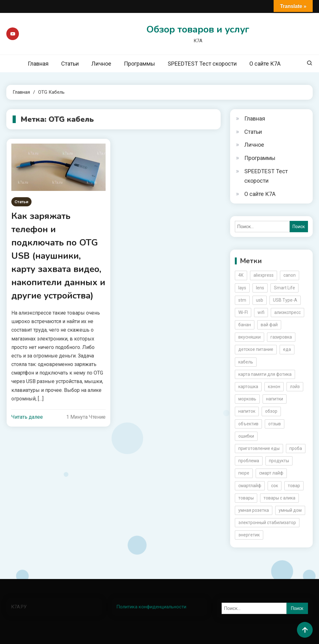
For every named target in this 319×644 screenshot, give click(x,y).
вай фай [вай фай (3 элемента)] (269, 325)
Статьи (70, 64)
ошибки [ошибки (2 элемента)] (246, 436)
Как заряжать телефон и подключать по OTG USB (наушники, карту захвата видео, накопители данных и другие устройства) (58, 256)
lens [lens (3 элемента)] (260, 288)
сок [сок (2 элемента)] (275, 486)
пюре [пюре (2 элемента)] (244, 473)
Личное (101, 64)
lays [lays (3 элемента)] (242, 288)
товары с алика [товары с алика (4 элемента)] (279, 498)
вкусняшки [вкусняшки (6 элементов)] (249, 337)
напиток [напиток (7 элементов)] (247, 411)
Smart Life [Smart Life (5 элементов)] (284, 288)
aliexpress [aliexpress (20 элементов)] (264, 275)
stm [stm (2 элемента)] (242, 300)
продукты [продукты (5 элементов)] (279, 461)
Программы (139, 64)
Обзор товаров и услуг (198, 30)
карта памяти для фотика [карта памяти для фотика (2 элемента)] (265, 374)
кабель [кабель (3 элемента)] (246, 362)
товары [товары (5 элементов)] (246, 498)
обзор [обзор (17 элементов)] (271, 411)
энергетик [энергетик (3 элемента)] (249, 535)
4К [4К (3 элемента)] (241, 275)
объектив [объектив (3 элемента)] (248, 424)
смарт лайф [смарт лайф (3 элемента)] (271, 473)
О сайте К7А (265, 64)
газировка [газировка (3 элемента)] (281, 337)
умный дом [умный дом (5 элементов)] (290, 510)
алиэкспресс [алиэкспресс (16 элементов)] (287, 312)
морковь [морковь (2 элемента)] (247, 399)
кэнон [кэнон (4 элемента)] (274, 387)
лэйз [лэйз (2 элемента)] (295, 387)
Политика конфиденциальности (151, 607)
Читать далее (27, 417)
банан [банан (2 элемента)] (245, 325)
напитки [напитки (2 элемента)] (275, 399)
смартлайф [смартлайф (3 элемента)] (250, 486)
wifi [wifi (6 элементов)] (261, 312)
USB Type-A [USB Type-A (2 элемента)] (285, 300)
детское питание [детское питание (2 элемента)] (256, 349)
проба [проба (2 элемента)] (296, 448)
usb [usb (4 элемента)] (260, 300)
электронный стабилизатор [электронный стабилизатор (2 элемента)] (267, 523)
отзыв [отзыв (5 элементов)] (275, 424)
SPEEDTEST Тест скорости (202, 64)
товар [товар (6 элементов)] (294, 486)
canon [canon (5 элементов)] (290, 275)
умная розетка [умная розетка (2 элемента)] (254, 510)
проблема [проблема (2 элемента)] (249, 461)
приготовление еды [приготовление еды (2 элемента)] (259, 448)
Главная (38, 64)
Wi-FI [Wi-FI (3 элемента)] (243, 312)
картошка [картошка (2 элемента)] (248, 387)
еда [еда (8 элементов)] (287, 349)
